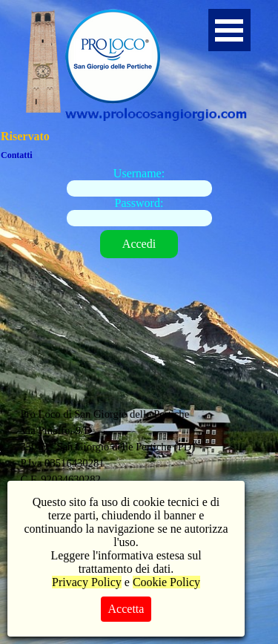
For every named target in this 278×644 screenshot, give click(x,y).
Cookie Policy (166, 582)
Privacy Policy (87, 582)
